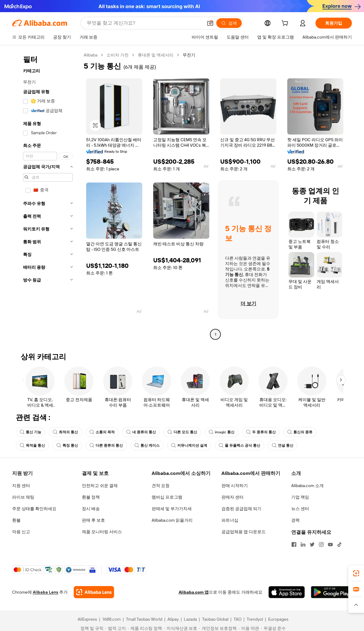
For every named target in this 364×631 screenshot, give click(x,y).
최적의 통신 (65, 432)
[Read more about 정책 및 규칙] (91, 628)
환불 (16, 520)
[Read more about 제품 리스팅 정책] (145, 628)
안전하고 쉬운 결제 (100, 486)
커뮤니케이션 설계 (189, 445)
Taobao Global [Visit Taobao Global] (215, 619)
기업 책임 (300, 497)
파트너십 (230, 520)
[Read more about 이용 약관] (249, 628)
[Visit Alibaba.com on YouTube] (330, 544)
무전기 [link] (189, 55)
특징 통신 (67, 445)
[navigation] (46, 195)
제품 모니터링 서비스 (102, 532)
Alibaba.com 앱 (194, 592)
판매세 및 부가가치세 (172, 509)
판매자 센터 (233, 497)
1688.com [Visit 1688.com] (111, 619)
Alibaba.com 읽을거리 (172, 520)
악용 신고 (21, 532)
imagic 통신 (222, 432)
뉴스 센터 (300, 509)
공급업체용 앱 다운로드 (244, 532)
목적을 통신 (32, 445)
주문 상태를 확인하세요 (34, 509)
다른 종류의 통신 (106, 445)
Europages (278, 619)
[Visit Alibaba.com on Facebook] (294, 544)
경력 (295, 520)
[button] (210, 23)
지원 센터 (21, 486)
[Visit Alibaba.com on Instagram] (321, 544)
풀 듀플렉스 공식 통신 (239, 445)
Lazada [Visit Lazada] (190, 619)
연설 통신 (283, 445)
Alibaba (91, 55)
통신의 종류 (300, 432)
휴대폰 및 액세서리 (156, 55)
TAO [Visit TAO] (238, 619)
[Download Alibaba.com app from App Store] (287, 592)
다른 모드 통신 (182, 432)
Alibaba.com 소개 (307, 486)
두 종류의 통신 (261, 432)
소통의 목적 (102, 432)
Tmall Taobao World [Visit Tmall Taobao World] (144, 619)
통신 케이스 (147, 445)
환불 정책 (91, 497)
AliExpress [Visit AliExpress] (87, 619)
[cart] (286, 24)
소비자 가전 (118, 55)
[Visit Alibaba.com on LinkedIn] (303, 544)
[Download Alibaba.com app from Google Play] (331, 592)
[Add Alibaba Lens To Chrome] (94, 592)
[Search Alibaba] (144, 23)
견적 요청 (161, 486)
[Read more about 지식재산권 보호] (180, 628)
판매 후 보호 (93, 520)
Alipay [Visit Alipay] (173, 619)
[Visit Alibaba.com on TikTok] (339, 544)
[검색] (229, 23)
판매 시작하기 (235, 486)
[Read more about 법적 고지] (116, 628)
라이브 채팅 (23, 497)
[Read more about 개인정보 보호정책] (218, 628)
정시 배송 (91, 509)
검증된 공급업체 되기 (241, 509)
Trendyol (255, 619)
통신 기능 (30, 432)
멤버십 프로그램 (167, 497)
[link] (356, 573)
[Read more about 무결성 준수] (273, 628)
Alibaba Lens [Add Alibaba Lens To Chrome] (45, 592)
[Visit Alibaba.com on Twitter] (312, 544)
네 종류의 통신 (141, 432)
